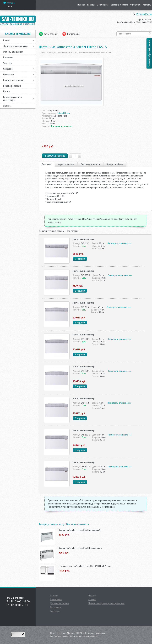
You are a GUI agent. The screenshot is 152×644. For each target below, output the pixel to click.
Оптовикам (135, 5)
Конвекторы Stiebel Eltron (67, 52)
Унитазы (7, 63)
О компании (103, 5)
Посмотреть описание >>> (119, 243)
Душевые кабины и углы (16, 46)
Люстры (7, 106)
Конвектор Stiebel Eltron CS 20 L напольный (80, 548)
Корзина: (11, 3)
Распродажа (73, 34)
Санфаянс (8, 69)
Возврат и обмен (115, 164)
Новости (92, 596)
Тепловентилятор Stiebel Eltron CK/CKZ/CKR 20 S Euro (85, 566)
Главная (81, 5)
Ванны (6, 40)
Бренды (91, 5)
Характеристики (66, 164)
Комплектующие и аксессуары (12, 99)
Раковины (8, 57)
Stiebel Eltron (64, 113)
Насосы (7, 91)
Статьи (92, 599)
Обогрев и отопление (14, 80)
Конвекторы (52, 52)
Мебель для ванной (13, 52)
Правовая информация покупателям (106, 603)
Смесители (9, 74)
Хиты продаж (51, 34)
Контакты (147, 5)
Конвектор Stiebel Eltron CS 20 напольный (79, 530)
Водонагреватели (12, 86)
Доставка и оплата (119, 5)
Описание (47, 164)
